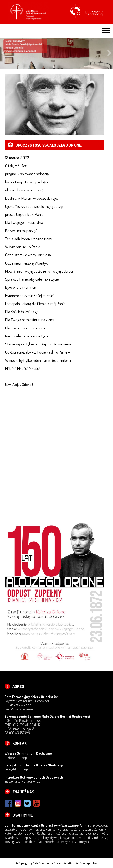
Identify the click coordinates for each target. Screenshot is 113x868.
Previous (4, 53)
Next (109, 53)
